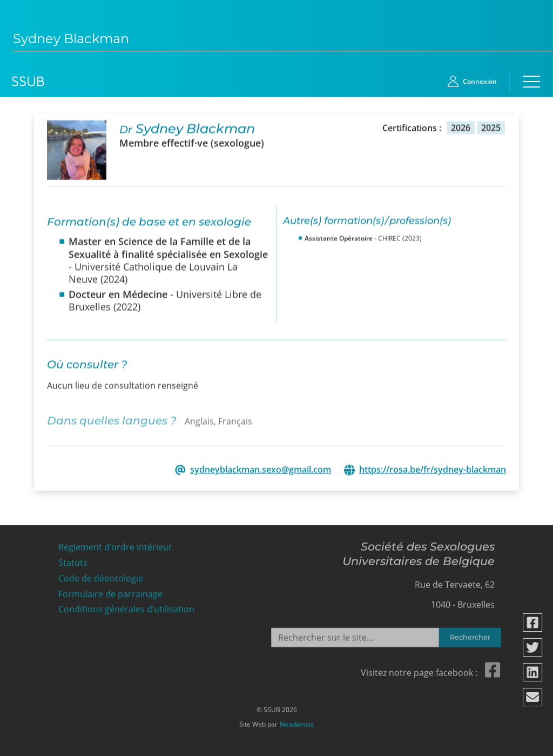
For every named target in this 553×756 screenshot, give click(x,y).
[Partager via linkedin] (533, 672)
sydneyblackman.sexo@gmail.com (261, 469)
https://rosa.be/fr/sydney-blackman (433, 469)
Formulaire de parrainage (110, 591)
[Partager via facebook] (533, 623)
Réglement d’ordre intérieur (115, 544)
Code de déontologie (101, 576)
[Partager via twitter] (533, 647)
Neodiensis (297, 722)
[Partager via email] (533, 697)
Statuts (73, 560)
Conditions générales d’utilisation (126, 607)
